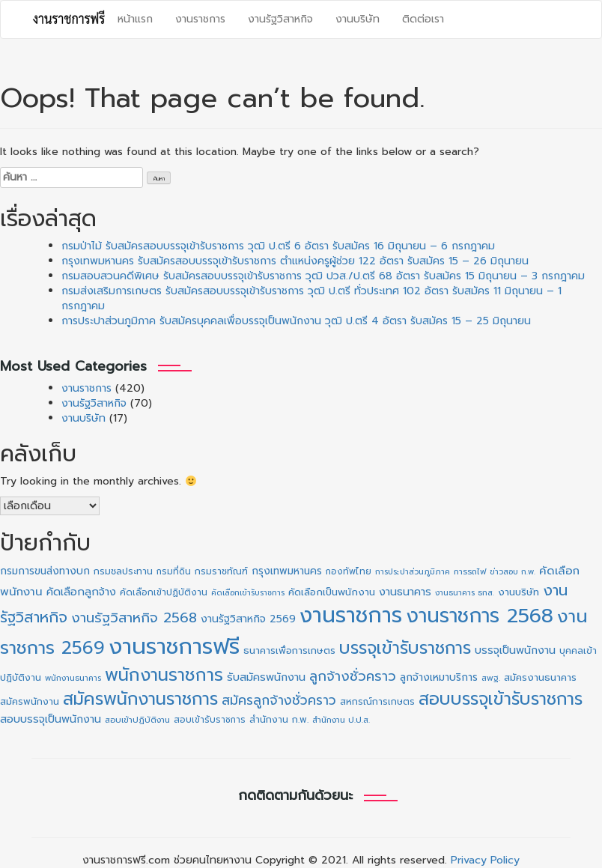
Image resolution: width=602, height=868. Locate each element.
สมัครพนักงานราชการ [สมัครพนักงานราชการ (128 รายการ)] (140, 699)
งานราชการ (200, 19)
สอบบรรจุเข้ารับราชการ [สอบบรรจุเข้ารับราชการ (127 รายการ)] (501, 699)
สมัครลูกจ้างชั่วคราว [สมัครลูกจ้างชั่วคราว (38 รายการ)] (279, 700)
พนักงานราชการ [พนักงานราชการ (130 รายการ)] (164, 675)
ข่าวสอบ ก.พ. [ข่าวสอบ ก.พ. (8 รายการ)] (513, 571)
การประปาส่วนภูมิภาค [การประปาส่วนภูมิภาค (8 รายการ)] (413, 571)
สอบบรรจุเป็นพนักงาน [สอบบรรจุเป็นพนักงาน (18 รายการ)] (51, 719)
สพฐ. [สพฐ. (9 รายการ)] (491, 678)
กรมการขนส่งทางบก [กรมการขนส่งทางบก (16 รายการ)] (45, 571)
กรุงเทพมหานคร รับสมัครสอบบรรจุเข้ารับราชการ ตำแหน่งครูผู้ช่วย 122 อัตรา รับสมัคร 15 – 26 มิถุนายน (295, 261)
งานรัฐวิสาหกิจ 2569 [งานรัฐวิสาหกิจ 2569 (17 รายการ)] (248, 619)
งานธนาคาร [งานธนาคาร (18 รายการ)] (405, 592)
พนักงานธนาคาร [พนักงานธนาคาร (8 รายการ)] (73, 678)
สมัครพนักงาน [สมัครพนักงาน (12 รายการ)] (30, 702)
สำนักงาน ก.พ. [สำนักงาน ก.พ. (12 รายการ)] (279, 720)
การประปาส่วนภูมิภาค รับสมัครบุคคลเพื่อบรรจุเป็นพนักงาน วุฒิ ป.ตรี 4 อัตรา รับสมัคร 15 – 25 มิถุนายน (296, 321)
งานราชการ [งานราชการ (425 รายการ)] (351, 615)
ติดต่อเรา (423, 19)
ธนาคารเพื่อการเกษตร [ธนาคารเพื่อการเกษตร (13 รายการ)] (289, 650)
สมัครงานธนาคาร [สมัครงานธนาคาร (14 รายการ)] (540, 678)
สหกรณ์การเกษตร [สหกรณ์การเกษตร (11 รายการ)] (377, 702)
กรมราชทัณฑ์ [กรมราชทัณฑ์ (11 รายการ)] (221, 571)
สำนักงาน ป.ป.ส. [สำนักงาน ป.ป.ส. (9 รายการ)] (341, 720)
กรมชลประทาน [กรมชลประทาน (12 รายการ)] (123, 571)
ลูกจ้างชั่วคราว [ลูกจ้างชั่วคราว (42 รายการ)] (353, 676)
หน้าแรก (135, 19)
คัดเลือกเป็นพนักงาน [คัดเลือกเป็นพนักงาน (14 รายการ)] (332, 592)
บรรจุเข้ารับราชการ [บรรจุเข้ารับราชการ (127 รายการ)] (405, 648)
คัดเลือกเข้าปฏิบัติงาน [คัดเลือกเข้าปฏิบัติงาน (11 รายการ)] (164, 592)
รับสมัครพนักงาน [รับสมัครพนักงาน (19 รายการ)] (266, 677)
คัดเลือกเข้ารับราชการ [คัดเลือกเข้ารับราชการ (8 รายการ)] (248, 592)
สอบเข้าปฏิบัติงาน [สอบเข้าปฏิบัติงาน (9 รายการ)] (137, 720)
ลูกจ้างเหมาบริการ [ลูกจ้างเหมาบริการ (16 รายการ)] (439, 677)
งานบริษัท (358, 19)
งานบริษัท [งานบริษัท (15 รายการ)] (519, 592)
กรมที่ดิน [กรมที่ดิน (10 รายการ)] (174, 571)
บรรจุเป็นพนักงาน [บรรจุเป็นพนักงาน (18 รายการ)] (515, 650)
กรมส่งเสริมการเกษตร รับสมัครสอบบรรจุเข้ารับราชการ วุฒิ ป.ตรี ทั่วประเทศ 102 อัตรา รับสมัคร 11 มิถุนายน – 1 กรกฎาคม (311, 298)
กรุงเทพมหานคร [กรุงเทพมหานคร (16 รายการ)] (287, 571)
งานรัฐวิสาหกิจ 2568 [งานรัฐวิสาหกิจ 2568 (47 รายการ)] (134, 618)
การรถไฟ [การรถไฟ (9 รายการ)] (470, 572)
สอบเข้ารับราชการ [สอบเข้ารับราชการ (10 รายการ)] (210, 720)
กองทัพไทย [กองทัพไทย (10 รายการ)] (349, 571)
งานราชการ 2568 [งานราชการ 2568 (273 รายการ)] (480, 616)
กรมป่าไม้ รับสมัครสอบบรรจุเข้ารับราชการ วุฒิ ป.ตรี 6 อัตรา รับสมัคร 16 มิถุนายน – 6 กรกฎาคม (278, 246)
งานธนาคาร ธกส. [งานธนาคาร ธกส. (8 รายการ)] (465, 592)
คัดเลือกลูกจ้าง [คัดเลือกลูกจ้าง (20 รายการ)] (81, 592)
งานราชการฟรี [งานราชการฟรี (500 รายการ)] (174, 646)
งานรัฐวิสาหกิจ (280, 19)
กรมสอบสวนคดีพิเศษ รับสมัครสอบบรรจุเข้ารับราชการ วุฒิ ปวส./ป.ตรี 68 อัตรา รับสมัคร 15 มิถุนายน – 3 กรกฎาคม (323, 276)
